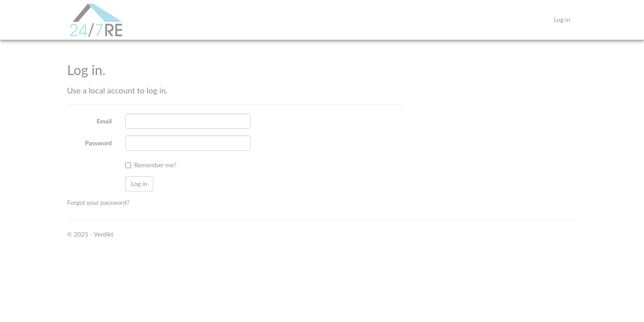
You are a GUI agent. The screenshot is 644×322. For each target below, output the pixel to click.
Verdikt (104, 234)
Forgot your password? (98, 202)
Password (98, 143)
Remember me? (155, 165)
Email (104, 121)
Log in (562, 19)
